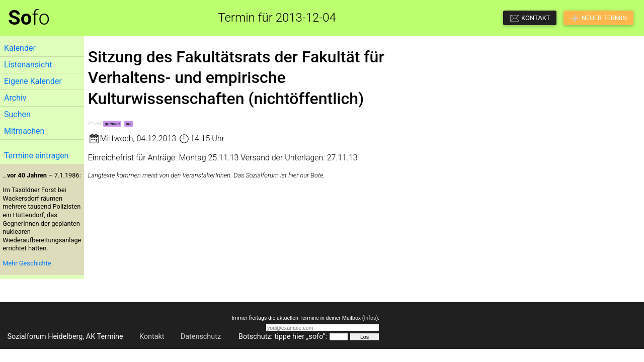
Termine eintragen (36, 156)
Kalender (20, 48)
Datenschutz (201, 337)
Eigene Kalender (33, 81)
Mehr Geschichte (27, 263)
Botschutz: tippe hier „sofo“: (283, 337)
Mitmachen (24, 131)
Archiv (15, 98)
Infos (370, 318)
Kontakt (152, 337)
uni (129, 124)
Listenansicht (28, 65)
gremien (112, 124)
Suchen (17, 114)
